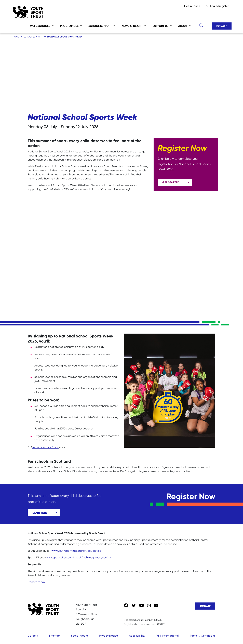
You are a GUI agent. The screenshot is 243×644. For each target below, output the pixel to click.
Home (16, 37)
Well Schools (42, 26)
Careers (33, 636)
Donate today (36, 582)
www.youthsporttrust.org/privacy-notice (76, 551)
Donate (222, 26)
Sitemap (54, 636)
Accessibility (137, 636)
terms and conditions (45, 447)
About (184, 26)
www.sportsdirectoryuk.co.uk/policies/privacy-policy (79, 557)
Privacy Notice (109, 636)
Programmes (71, 26)
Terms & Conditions (203, 636)
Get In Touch (192, 6)
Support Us (162, 26)
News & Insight (134, 26)
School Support (102, 26)
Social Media (80, 636)
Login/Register (219, 6)
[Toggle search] (201, 26)
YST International (168, 636)
